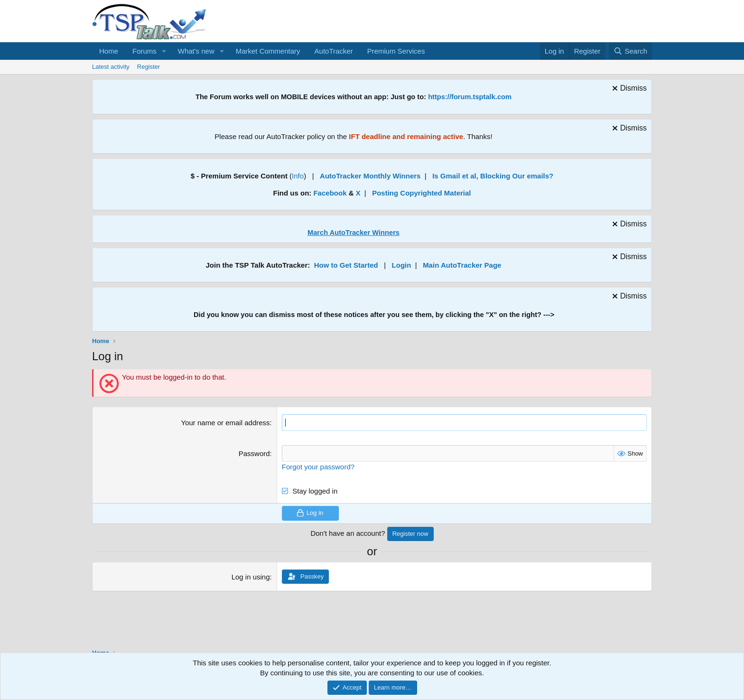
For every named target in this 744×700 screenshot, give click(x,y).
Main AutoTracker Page (462, 265)
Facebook (330, 193)
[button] (164, 51)
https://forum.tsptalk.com (470, 97)
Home (109, 51)
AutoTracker (334, 51)
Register (149, 67)
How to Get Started (346, 265)
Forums (144, 51)
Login (402, 265)
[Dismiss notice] (628, 89)
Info (298, 176)
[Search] (630, 51)
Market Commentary (268, 51)
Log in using (251, 577)
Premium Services (396, 51)
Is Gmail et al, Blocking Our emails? (493, 176)
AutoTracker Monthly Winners (370, 176)
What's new (196, 51)
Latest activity (111, 67)
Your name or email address (226, 423)
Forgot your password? (318, 467)
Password (254, 453)
